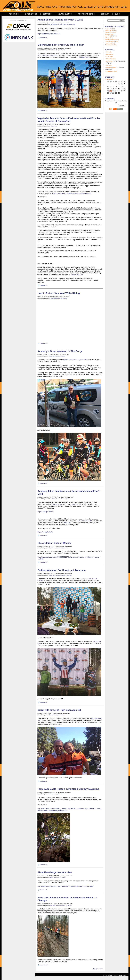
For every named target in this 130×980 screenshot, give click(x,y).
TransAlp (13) (108, 43)
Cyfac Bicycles (109, 54)
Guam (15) (108, 34)
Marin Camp (61, 298)
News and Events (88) (110, 39)
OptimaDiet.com (77, 275)
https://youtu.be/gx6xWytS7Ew (49, 34)
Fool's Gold (67, 523)
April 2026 (109, 79)
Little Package (109, 61)
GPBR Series (76, 504)
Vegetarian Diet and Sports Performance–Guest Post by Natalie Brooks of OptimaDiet (69, 120)
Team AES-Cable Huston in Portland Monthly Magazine (68, 789)
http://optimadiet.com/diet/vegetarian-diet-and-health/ (72, 193)
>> (113, 79)
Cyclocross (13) (109, 32)
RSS (113, 29)
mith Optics (109, 52)
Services (47, 14)
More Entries (98, 969)
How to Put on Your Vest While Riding (59, 293)
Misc (74, 25)
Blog (117, 14)
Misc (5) (107, 38)
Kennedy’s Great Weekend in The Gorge (60, 351)
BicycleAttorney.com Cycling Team (75, 360)
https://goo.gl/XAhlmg (46, 512)
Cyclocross (69, 499)
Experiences (31, 14)
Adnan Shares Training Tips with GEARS (60, 20)
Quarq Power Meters (111, 67)
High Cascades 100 (84, 521)
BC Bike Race (84, 57)
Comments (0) (44, 37)
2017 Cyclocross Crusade (47, 55)
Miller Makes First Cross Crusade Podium (61, 45)
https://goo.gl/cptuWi (45, 532)
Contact (105, 14)
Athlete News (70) (109, 31)
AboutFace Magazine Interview (55, 872)
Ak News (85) (108, 29)
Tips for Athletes (86, 14)
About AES (14, 14)
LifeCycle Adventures (111, 59)
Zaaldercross (57, 504)
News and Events (67, 25)
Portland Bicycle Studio (111, 72)
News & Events (65, 14)
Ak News (60, 25)
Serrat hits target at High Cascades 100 (59, 710)
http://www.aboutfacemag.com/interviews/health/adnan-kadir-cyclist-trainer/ (66, 886)
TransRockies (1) (109, 45)
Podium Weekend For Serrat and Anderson (62, 570)
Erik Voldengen (109, 57)
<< (106, 79)
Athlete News (52, 50)
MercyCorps (108, 65)
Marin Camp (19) (109, 36)
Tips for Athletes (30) (110, 41)
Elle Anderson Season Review (54, 543)
